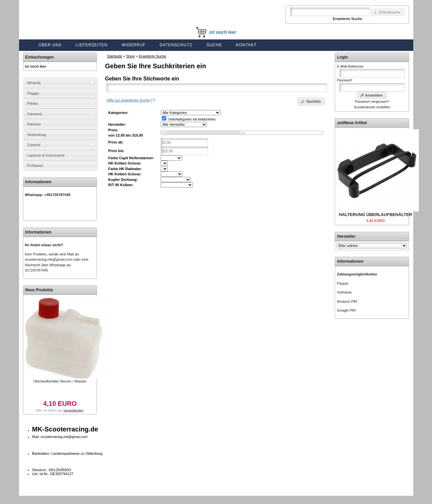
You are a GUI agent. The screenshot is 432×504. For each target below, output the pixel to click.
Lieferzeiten (92, 45)
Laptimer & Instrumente (46, 155)
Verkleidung (37, 135)
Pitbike (33, 103)
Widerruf (134, 45)
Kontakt (246, 45)
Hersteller (346, 236)
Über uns (50, 45)
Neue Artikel (355, 123)
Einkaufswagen (40, 57)
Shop (130, 56)
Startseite (115, 56)
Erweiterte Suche (152, 56)
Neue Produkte (39, 290)
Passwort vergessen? (372, 101)
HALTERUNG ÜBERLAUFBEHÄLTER (375, 215)
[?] (131, 100)
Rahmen (34, 124)
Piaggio (33, 93)
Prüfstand (35, 165)
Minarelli (34, 83)
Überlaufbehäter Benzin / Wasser (60, 381)
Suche (214, 45)
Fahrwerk (35, 114)
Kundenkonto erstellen (372, 107)
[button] (388, 12)
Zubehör (34, 145)
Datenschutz (176, 45)
